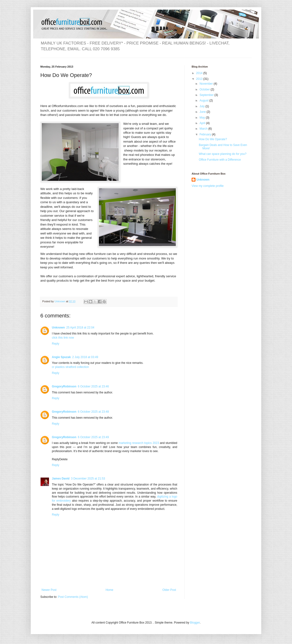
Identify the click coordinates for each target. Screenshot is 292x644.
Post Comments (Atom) (73, 597)
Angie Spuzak (61, 357)
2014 (200, 73)
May (203, 118)
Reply (56, 344)
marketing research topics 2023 (139, 443)
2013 (200, 79)
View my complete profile (208, 186)
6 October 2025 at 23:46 (93, 386)
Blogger (195, 623)
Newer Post (49, 590)
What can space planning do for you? (223, 154)
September (207, 95)
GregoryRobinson (64, 386)
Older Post (169, 590)
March (204, 129)
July (203, 106)
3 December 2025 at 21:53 (88, 479)
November (207, 84)
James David (61, 479)
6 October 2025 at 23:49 (93, 437)
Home (109, 590)
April (203, 123)
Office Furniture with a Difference (220, 160)
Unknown (58, 328)
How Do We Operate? (213, 139)
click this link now (63, 338)
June (203, 112)
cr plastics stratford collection (70, 367)
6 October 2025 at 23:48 (93, 412)
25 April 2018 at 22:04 (80, 328)
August (204, 101)
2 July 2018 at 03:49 (85, 357)
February (206, 134)
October (205, 89)
